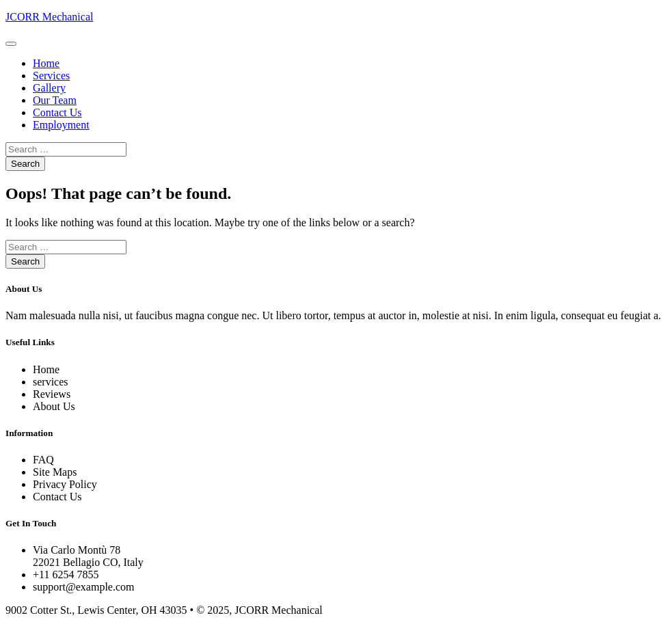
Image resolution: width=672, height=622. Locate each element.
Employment (61, 125)
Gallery (49, 88)
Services (51, 76)
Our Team (55, 100)
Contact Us (57, 112)
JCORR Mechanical (49, 17)
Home (46, 63)
